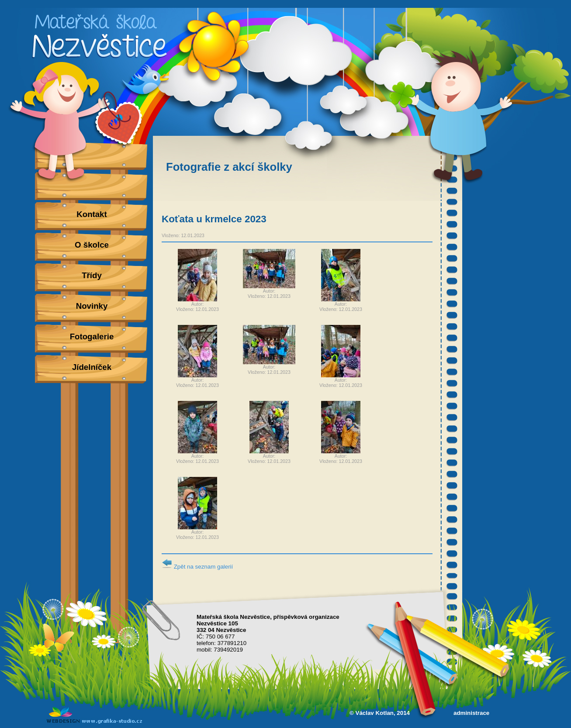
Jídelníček (92, 367)
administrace (471, 713)
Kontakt (92, 214)
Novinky (92, 306)
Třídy (92, 275)
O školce (92, 245)
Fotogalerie (92, 336)
